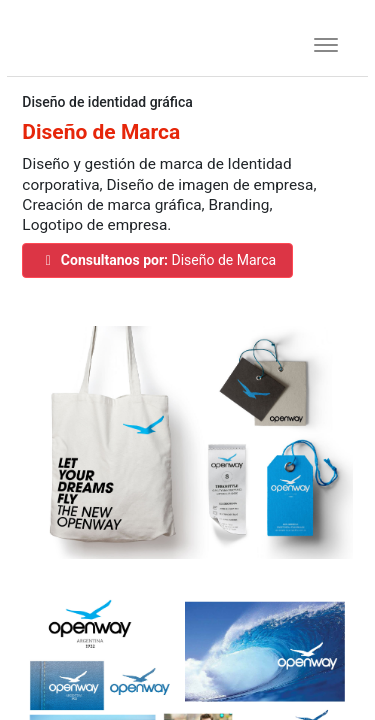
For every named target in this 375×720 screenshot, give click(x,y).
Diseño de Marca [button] (157, 260)
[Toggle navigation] (319, 42)
